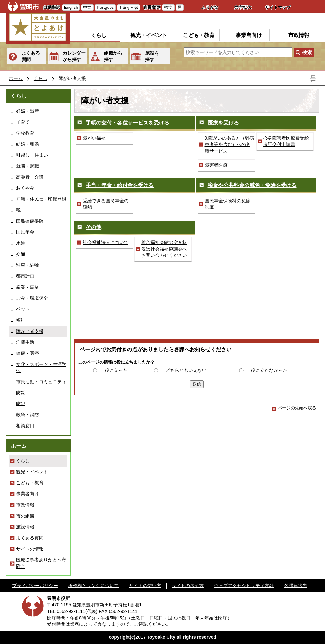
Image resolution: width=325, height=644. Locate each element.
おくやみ (25, 188)
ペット (23, 309)
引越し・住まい (32, 155)
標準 (168, 7)
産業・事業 (27, 287)
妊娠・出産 (27, 111)
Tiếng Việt (128, 7)
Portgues (105, 7)
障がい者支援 (30, 331)
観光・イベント (149, 35)
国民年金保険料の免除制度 (228, 204)
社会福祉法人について (106, 242)
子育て (23, 122)
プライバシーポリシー (35, 586)
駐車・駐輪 (27, 265)
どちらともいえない (186, 370)
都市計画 (25, 276)
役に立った (116, 370)
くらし (99, 35)
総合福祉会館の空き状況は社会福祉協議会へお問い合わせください (164, 249)
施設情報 (25, 527)
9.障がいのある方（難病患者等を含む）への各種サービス (230, 144)
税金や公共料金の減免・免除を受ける (252, 185)
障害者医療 (216, 165)
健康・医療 (27, 353)
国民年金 (25, 232)
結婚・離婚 (27, 144)
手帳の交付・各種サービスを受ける (128, 123)
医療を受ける (223, 123)
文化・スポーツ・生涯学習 (41, 368)
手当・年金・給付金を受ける (120, 185)
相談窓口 (25, 426)
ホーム (16, 78)
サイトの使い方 (145, 586)
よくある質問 (31, 56)
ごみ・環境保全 (32, 298)
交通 (21, 254)
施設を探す (152, 56)
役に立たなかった (269, 370)
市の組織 (25, 516)
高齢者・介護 (30, 177)
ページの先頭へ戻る (294, 408)
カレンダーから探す (74, 56)
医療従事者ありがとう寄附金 (41, 563)
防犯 (21, 404)
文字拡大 (243, 7)
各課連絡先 (296, 586)
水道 (21, 243)
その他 (94, 227)
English (71, 7)
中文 (87, 7)
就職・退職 (27, 166)
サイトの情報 (30, 549)
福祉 (21, 320)
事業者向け (249, 35)
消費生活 (25, 342)
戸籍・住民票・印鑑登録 (41, 199)
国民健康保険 (30, 221)
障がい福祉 (94, 138)
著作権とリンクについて (94, 586)
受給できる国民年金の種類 (106, 204)
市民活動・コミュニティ (41, 382)
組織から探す (113, 56)
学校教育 (25, 133)
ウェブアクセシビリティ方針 (244, 586)
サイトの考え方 (188, 586)
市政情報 (299, 35)
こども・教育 (199, 35)
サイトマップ (278, 7)
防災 (21, 393)
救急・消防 (27, 415)
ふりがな (210, 7)
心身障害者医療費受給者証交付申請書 (286, 141)
